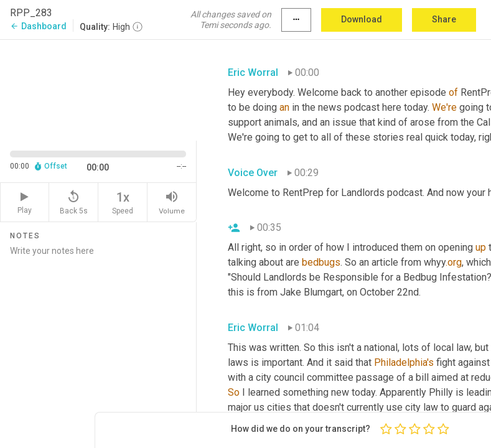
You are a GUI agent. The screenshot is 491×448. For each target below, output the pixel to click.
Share (444, 19)
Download (362, 19)
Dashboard (38, 26)
